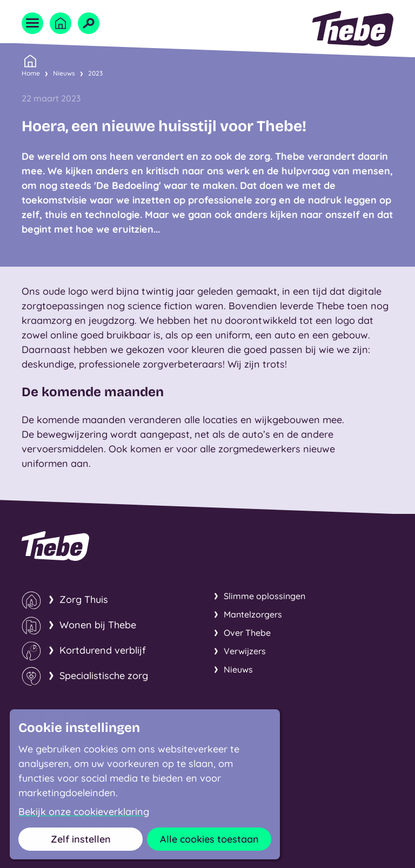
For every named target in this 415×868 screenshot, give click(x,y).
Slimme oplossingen (265, 596)
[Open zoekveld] (89, 23)
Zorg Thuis (84, 599)
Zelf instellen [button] (81, 839)
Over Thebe (247, 633)
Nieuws (64, 73)
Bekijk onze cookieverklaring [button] (84, 812)
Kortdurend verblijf (103, 650)
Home (31, 72)
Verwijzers (245, 651)
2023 (95, 73)
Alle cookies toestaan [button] (209, 839)
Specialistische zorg (104, 676)
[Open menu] (32, 23)
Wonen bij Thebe (98, 625)
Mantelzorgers (253, 614)
